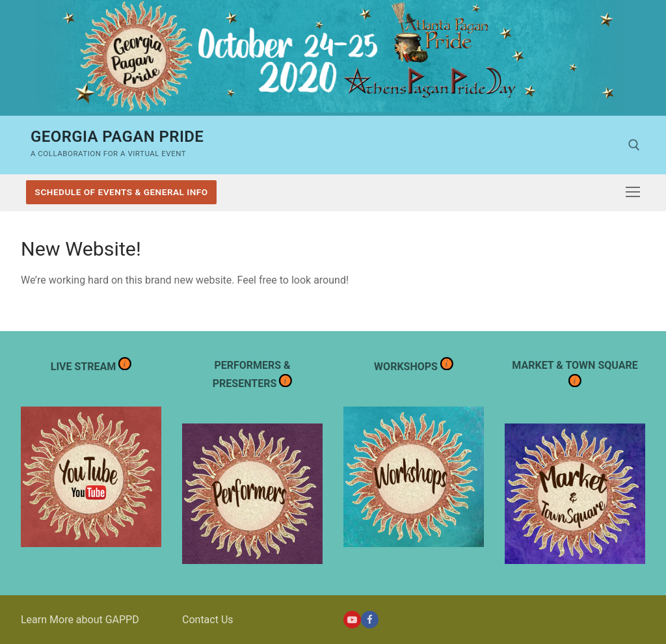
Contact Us (208, 620)
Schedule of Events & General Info (122, 192)
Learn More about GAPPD (80, 620)
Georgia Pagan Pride (117, 137)
